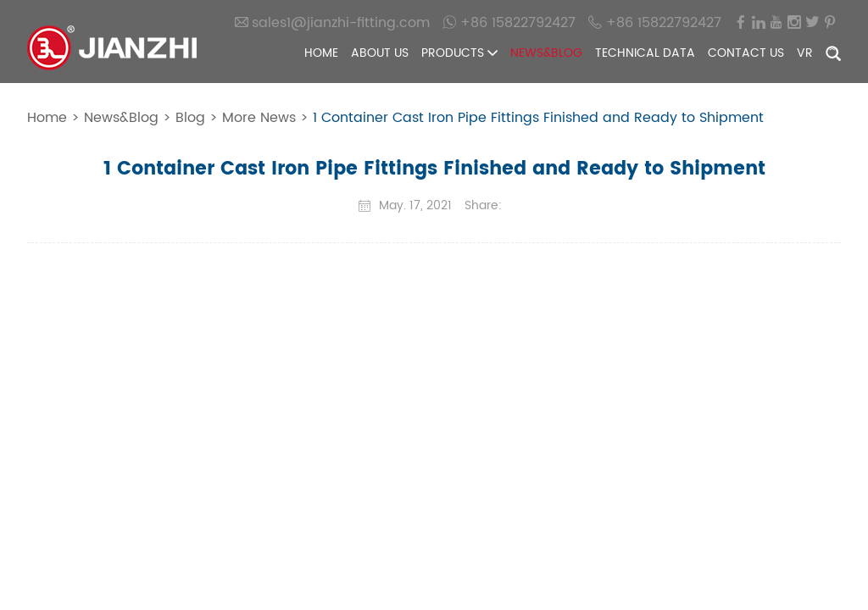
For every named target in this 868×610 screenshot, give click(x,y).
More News (259, 118)
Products (459, 53)
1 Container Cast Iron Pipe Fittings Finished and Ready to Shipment (538, 118)
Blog (190, 118)
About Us (380, 53)
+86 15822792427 (509, 22)
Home (321, 53)
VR (805, 53)
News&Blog (546, 53)
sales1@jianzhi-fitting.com (332, 22)
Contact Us (746, 53)
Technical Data (645, 53)
